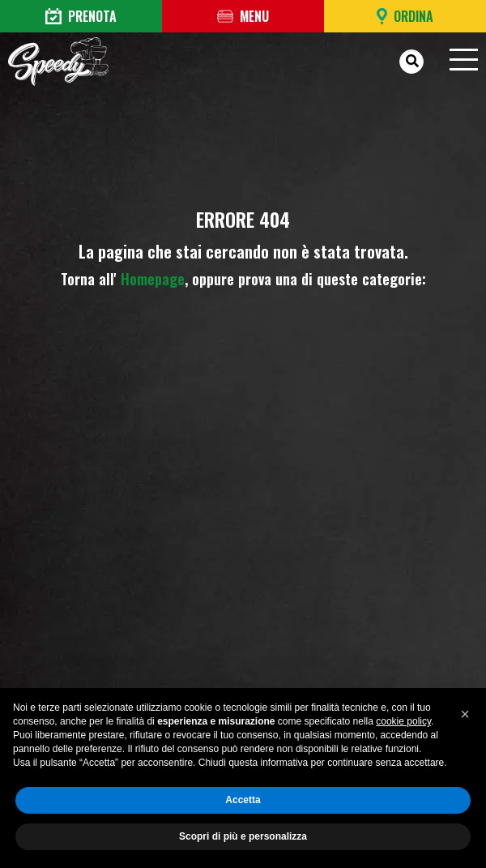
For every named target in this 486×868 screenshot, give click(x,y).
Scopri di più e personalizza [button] (243, 836)
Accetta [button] (243, 800)
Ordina (405, 16)
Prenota (81, 16)
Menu (243, 16)
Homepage (153, 279)
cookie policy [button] (403, 721)
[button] (465, 714)
